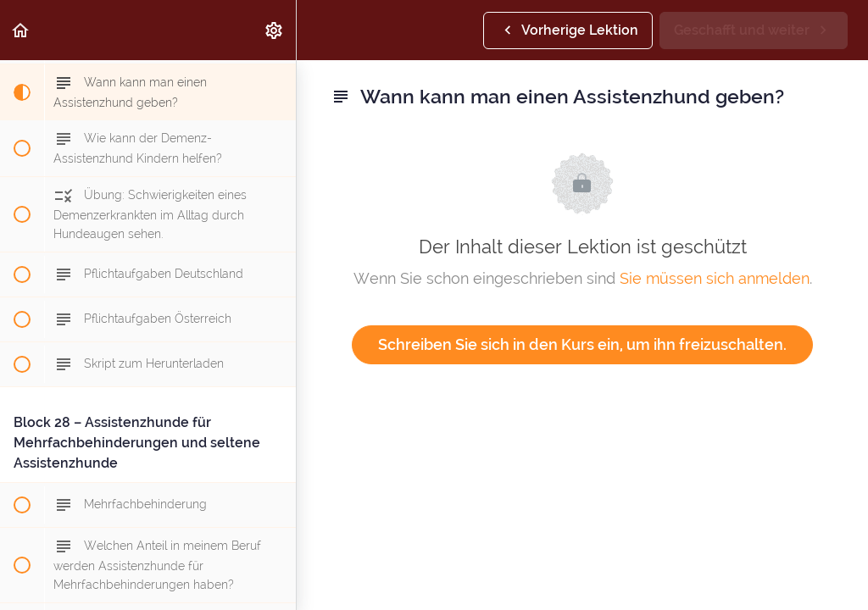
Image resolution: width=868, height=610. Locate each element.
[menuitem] (275, 30)
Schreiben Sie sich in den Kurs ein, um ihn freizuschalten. (582, 344)
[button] (21, 30)
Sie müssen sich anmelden (715, 278)
